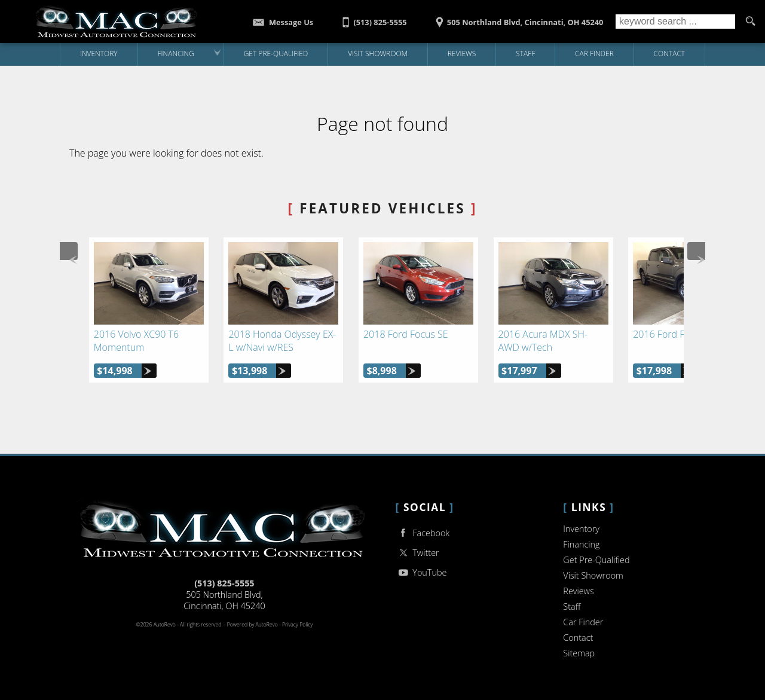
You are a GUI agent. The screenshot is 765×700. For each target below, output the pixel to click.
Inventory (581, 529)
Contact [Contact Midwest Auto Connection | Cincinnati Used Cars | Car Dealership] (670, 54)
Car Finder (583, 622)
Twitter (417, 553)
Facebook (423, 533)
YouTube (421, 572)
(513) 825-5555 (224, 583)
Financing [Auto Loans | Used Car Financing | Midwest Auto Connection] (175, 54)
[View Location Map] (518, 18)
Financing (581, 544)
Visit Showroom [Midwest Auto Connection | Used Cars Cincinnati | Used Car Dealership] (378, 54)
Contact (578, 638)
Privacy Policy (297, 625)
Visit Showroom (593, 575)
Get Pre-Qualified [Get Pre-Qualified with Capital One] (276, 54)
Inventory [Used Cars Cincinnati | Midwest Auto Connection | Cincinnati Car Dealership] (99, 54)
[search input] (675, 22)
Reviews (462, 54)
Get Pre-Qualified (596, 560)
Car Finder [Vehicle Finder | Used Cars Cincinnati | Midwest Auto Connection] (594, 54)
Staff (525, 54)
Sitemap (579, 653)
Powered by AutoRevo (253, 625)
